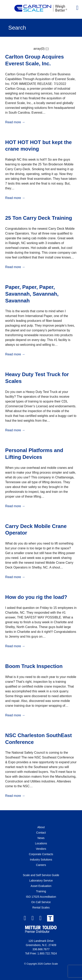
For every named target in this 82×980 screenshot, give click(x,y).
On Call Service (41, 902)
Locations (41, 843)
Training (41, 891)
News (41, 838)
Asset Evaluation (41, 886)
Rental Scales (41, 907)
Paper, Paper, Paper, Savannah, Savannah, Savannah (32, 294)
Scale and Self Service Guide (41, 875)
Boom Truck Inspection (34, 666)
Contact (41, 833)
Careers (41, 865)
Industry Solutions (41, 860)
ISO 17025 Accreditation (41, 897)
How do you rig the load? (36, 597)
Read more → (15, 122)
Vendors (41, 849)
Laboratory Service (41, 881)
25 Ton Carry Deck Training (39, 218)
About (41, 827)
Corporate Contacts (41, 854)
